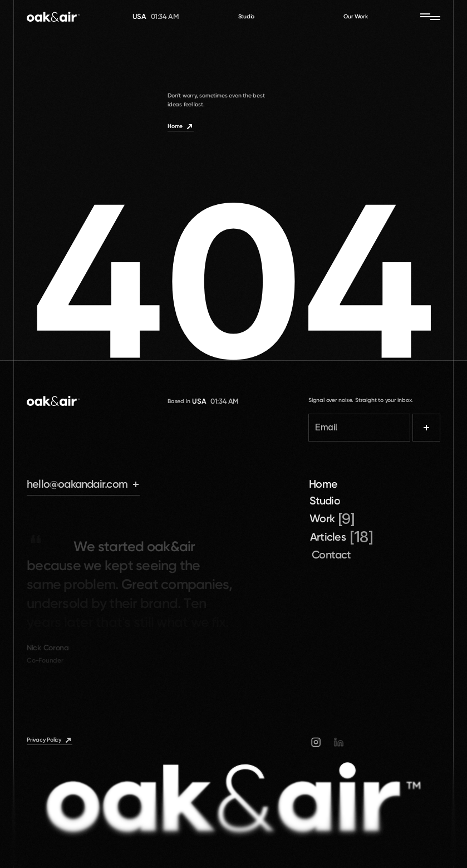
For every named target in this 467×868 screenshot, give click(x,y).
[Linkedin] (341, 742)
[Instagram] (319, 742)
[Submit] (426, 428)
